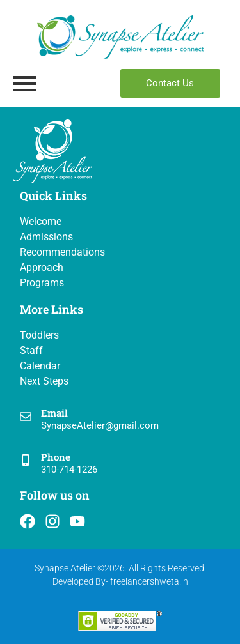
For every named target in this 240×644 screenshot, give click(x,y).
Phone (56, 457)
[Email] (26, 418)
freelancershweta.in (149, 581)
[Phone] (26, 461)
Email (54, 413)
